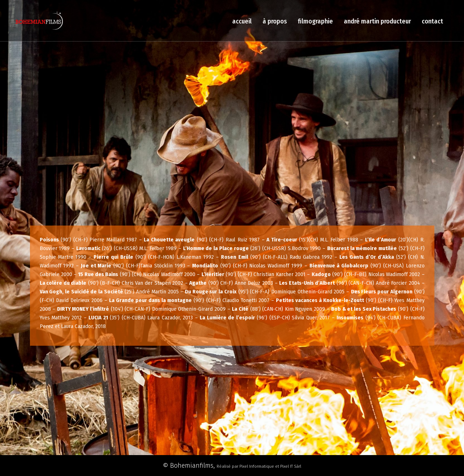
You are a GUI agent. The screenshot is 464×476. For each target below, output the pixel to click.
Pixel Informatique (257, 466)
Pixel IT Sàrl (291, 466)
